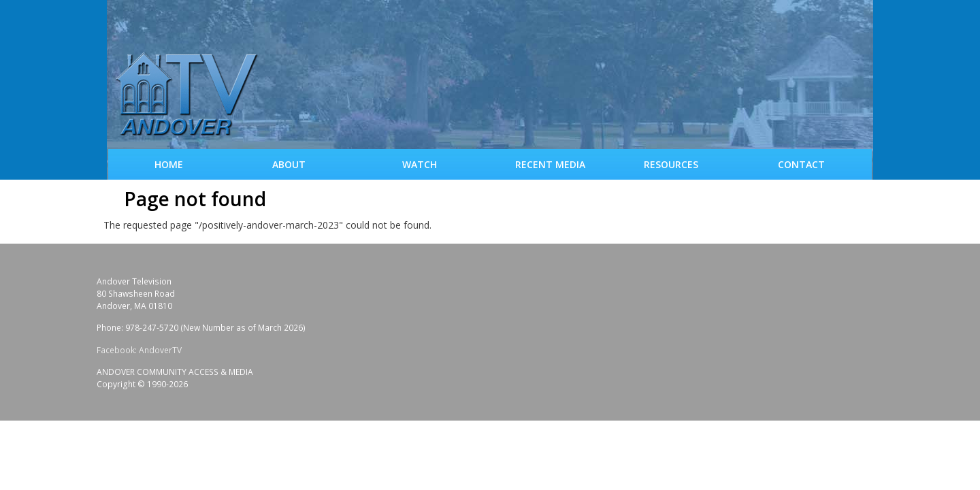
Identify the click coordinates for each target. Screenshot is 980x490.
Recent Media (550, 164)
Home (169, 164)
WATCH (420, 164)
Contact (801, 164)
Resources (671, 164)
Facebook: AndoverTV (139, 350)
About (289, 164)
